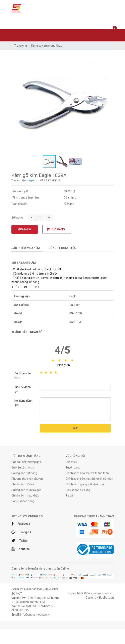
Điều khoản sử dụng (78, 490)
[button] (110, 56)
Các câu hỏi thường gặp (26, 462)
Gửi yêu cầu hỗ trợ (23, 467)
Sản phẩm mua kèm (26, 248)
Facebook (21, 524)
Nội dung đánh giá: (23, 403)
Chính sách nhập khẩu (25, 496)
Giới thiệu (71, 462)
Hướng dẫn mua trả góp (26, 490)
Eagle (30, 180)
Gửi (75, 428)
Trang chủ (21, 46)
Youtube (21, 549)
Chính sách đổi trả (23, 484)
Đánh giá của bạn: (23, 375)
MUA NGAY (25, 229)
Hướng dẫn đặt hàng (24, 473)
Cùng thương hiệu (62, 248)
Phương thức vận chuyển (27, 479)
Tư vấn (70, 496)
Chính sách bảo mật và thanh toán (87, 473)
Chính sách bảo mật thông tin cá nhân (89, 479)
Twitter (20, 541)
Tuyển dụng (73, 467)
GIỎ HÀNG (56, 229)
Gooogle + (21, 532)
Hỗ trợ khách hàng (23, 501)
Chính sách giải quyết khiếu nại (85, 484)
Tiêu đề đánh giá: (23, 389)
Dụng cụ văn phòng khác (47, 46)
